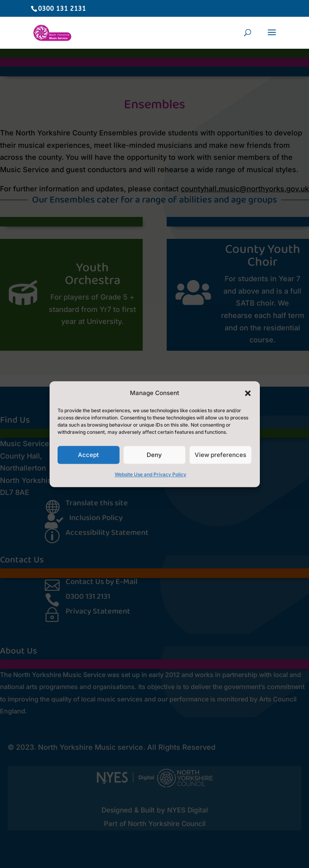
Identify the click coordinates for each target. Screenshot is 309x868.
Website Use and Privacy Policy (151, 475)
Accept (88, 455)
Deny (154, 455)
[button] (248, 393)
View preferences (220, 455)
